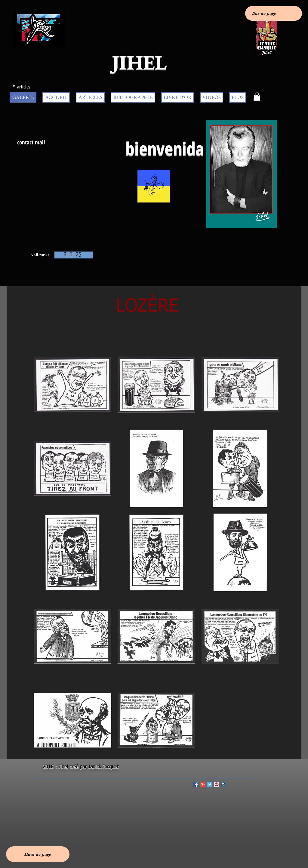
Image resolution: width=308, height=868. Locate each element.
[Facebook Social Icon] (196, 784)
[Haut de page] (38, 854)
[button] (257, 96)
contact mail (32, 142)
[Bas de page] (274, 13)
